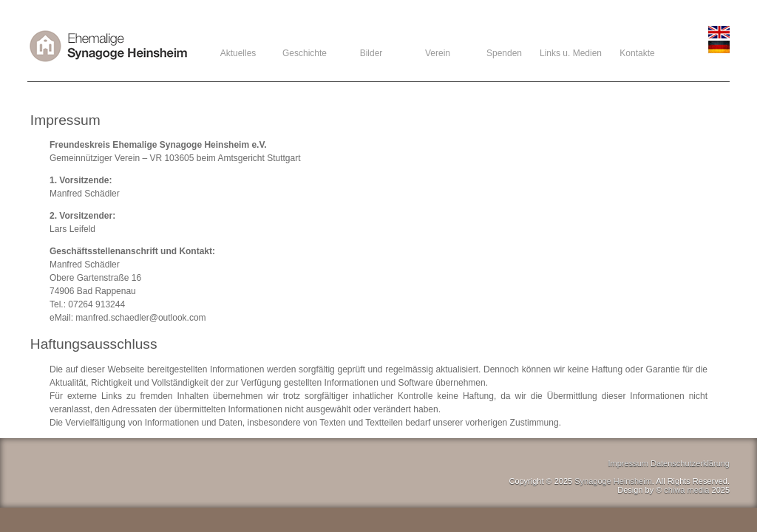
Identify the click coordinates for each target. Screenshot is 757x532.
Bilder (371, 53)
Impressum (628, 463)
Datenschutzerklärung (690, 463)
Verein (438, 53)
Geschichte (305, 53)
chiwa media (686, 490)
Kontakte (637, 53)
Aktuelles (238, 53)
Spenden (504, 53)
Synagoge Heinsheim (613, 481)
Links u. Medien (571, 53)
